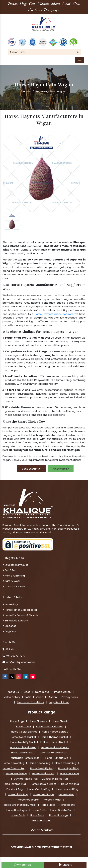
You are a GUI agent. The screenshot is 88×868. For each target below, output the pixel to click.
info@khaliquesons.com (20, 662)
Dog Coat (10, 631)
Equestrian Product (15, 565)
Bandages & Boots (15, 621)
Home (27, 91)
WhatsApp (61, 469)
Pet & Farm (10, 570)
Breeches (9, 626)
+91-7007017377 (15, 656)
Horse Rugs (10, 604)
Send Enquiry (31, 469)
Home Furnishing (14, 576)
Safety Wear (11, 581)
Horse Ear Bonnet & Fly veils (20, 615)
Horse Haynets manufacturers (54, 314)
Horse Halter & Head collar (20, 610)
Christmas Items (14, 586)
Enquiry (65, 865)
